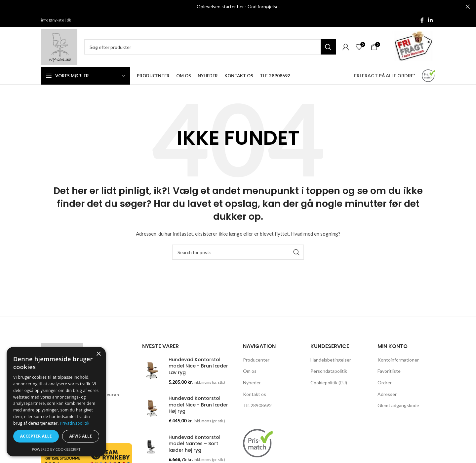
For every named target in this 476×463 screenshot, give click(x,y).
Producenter (256, 360)
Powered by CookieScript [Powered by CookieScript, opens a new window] (56, 449)
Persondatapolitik (329, 371)
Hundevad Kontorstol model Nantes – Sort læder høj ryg (195, 444)
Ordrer (385, 383)
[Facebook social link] (422, 20)
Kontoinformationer (398, 360)
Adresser (387, 394)
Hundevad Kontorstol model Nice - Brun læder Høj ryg (198, 405)
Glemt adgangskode (398, 405)
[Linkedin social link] (431, 20)
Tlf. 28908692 (257, 405)
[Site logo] (59, 46)
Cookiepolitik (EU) (329, 383)
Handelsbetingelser (331, 360)
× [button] (98, 354)
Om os (250, 371)
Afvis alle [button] (80, 436)
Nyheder (252, 383)
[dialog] (56, 402)
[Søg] (210, 47)
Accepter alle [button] (36, 436)
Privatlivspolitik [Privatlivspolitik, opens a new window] (75, 423)
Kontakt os (255, 394)
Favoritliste (389, 371)
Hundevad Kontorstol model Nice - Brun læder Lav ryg (198, 366)
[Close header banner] (468, 7)
